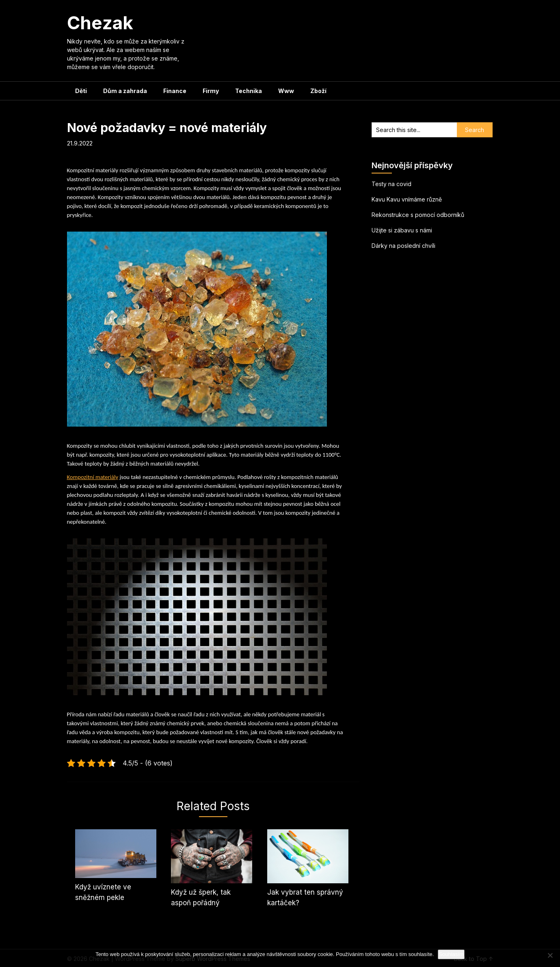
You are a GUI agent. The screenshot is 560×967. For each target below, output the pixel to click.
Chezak (100, 23)
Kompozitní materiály (93, 477)
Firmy (211, 91)
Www (286, 91)
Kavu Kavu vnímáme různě (407, 199)
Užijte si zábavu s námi (402, 230)
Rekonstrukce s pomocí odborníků (418, 215)
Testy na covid (391, 184)
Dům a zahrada (125, 91)
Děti (81, 91)
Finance (175, 91)
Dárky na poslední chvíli (403, 246)
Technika (249, 91)
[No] (550, 955)
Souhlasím (451, 954)
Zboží (318, 91)
